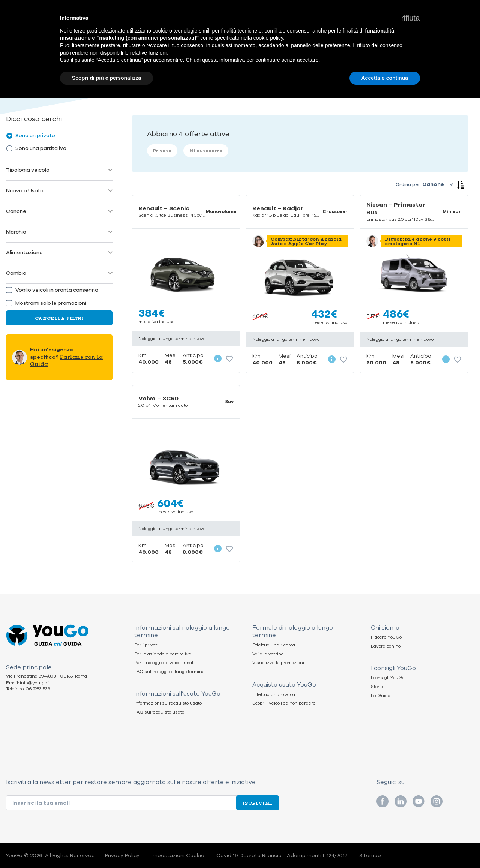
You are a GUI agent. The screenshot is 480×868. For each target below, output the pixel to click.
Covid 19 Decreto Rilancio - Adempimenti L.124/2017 (282, 856)
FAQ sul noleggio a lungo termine (169, 672)
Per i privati (146, 645)
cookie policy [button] (268, 38)
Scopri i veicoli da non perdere (284, 703)
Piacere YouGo (386, 637)
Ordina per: (408, 185)
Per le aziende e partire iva (163, 654)
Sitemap (370, 856)
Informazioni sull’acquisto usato (168, 703)
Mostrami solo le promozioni (51, 303)
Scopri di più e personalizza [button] (106, 78)
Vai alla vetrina (268, 654)
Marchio (16, 232)
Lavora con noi (386, 646)
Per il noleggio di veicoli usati (164, 663)
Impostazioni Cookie (178, 856)
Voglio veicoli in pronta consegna (57, 290)
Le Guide (381, 696)
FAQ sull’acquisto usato (159, 712)
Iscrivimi (258, 803)
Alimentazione (24, 253)
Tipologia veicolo (28, 170)
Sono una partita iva (41, 148)
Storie (377, 687)
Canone (16, 211)
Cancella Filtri (59, 318)
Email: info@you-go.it (28, 683)
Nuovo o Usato (25, 191)
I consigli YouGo (388, 678)
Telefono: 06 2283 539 (28, 689)
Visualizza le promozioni (278, 663)
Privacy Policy (122, 856)
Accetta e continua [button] (385, 78)
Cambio (16, 273)
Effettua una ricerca (274, 645)
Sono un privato (35, 136)
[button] (410, 18)
